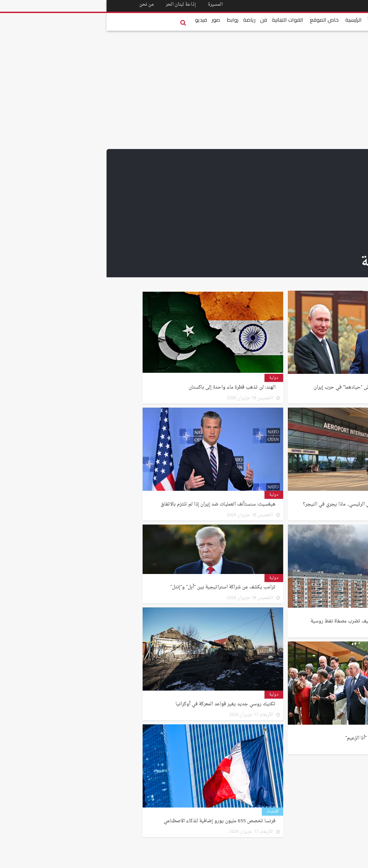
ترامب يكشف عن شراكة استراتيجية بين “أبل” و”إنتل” (116, 586)
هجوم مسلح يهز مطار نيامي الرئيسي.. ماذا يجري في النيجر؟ (255, 503)
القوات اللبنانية (181, 20)
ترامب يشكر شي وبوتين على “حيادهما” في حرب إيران (260, 386)
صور (109, 20)
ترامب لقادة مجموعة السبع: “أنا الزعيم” (276, 737)
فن (157, 20)
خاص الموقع (218, 20)
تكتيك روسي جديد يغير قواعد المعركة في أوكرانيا (118, 703)
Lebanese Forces (299, 17)
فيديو (95, 20)
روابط (126, 20)
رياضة (143, 20)
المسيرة (110, 5)
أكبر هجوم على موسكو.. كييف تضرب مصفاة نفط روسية (258, 620)
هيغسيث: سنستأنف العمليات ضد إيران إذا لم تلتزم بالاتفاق (111, 503)
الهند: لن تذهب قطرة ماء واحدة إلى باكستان (124, 386)
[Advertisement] (184, 199)
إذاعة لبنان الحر (75, 5)
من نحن (40, 5)
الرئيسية (247, 20)
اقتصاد (166, 812)
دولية (313, 378)
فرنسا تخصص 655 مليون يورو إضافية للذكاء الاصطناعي (112, 820)
